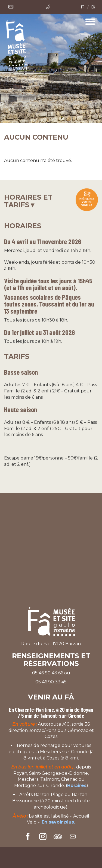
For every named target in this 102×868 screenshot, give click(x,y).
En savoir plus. (58, 822)
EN (93, 7)
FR (83, 7)
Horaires (77, 786)
